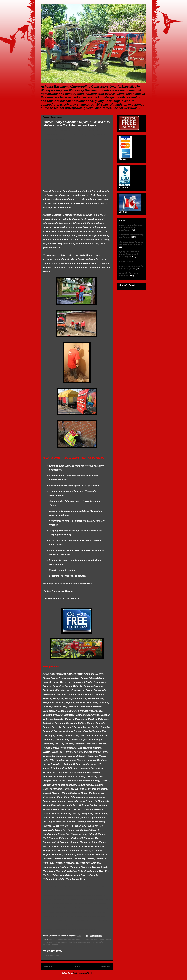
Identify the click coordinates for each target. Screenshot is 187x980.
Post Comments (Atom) (82, 973)
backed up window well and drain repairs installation (70, 939)
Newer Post (48, 967)
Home (77, 967)
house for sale (126, 261)
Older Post (106, 967)
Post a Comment (52, 955)
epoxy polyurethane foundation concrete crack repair (74, 942)
